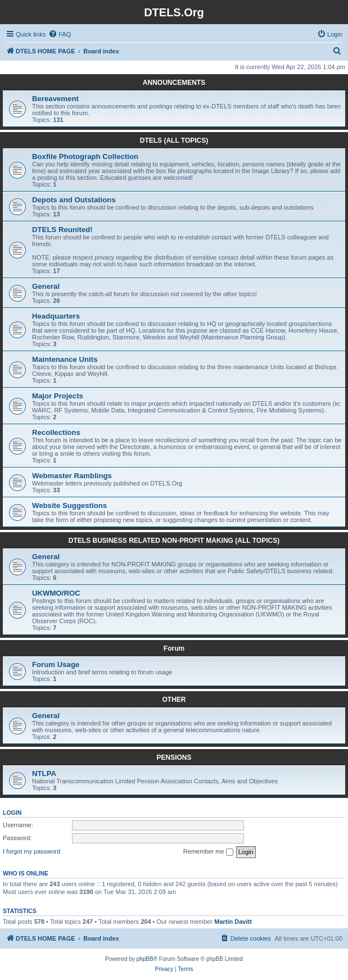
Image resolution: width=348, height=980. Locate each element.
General (46, 286)
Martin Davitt (233, 922)
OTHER (174, 700)
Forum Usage (56, 664)
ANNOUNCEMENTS (174, 83)
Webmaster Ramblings (72, 476)
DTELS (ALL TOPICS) (174, 140)
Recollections (56, 432)
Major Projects (58, 396)
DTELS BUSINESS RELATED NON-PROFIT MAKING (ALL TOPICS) (174, 541)
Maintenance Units (65, 359)
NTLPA (44, 773)
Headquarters (56, 316)
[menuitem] (60, 34)
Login (12, 813)
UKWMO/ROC (56, 593)
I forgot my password (31, 851)
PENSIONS (174, 757)
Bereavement (55, 99)
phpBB (145, 959)
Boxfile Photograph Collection (85, 156)
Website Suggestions (69, 505)
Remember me (208, 852)
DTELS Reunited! (62, 230)
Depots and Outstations (74, 200)
